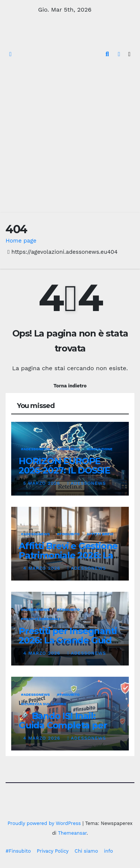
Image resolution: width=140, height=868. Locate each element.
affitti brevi (100, 534)
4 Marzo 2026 (43, 568)
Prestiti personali (41, 619)
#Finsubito (18, 851)
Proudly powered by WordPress (45, 823)
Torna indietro (70, 386)
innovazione (99, 449)
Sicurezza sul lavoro (43, 704)
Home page (21, 241)
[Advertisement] (70, 139)
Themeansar (72, 833)
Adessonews (87, 483)
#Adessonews (35, 449)
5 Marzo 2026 (43, 483)
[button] (107, 54)
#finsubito (69, 449)
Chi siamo (86, 851)
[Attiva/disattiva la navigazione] (129, 54)
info (108, 851)
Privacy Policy (52, 851)
